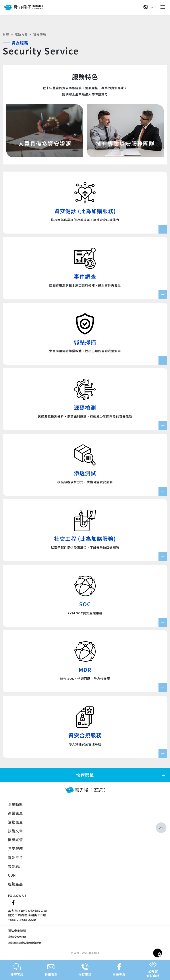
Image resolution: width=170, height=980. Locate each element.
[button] (161, 828)
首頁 (6, 35)
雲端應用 (15, 866)
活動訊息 (15, 822)
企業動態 (15, 804)
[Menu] (163, 7)
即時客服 (17, 970)
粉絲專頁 (119, 970)
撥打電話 (85, 970)
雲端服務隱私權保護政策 (25, 943)
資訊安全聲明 (17, 937)
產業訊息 (15, 813)
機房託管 (15, 840)
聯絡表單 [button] (51, 970)
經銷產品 (15, 884)
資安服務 (15, 849)
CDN (12, 875)
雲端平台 (15, 857)
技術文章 (15, 831)
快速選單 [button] (121, 775)
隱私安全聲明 (17, 931)
